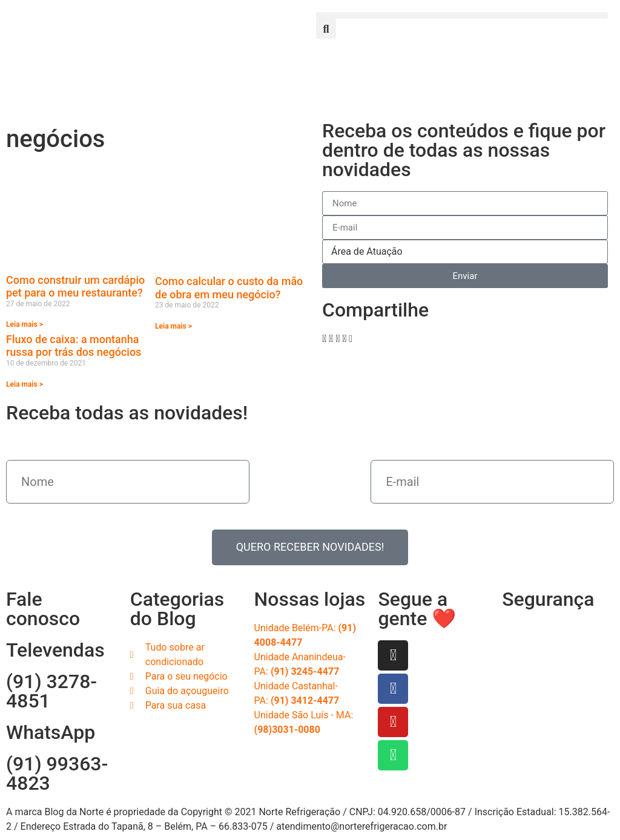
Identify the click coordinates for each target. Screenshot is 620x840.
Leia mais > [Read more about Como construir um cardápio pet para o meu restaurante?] (25, 324)
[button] (462, 15)
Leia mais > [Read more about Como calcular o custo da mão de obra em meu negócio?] (173, 326)
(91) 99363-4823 (57, 773)
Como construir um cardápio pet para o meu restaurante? (75, 287)
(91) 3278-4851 (51, 691)
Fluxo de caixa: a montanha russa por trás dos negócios (74, 346)
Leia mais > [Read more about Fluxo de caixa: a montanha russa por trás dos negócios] (25, 384)
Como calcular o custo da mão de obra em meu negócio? (229, 288)
